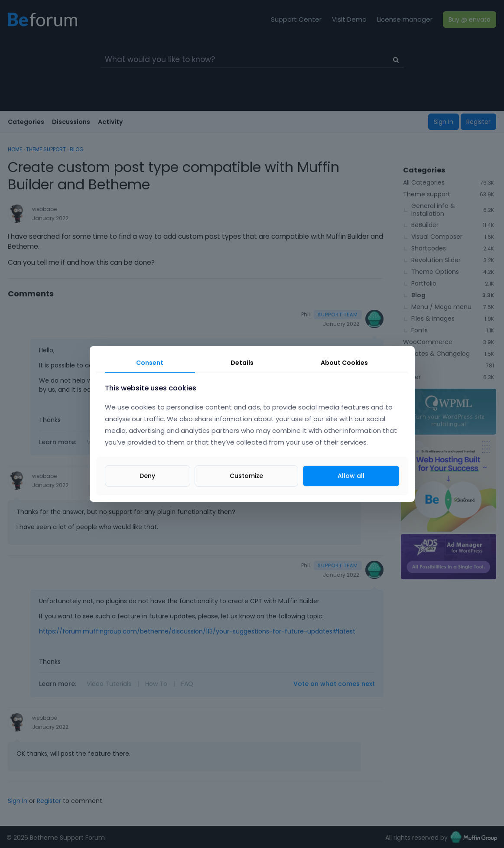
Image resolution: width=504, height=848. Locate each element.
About (344, 363)
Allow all (351, 476)
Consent (150, 363)
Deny (147, 476)
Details (242, 363)
